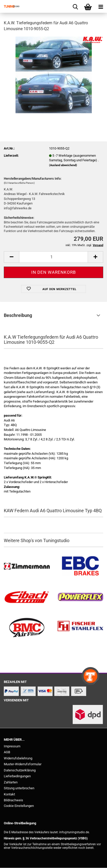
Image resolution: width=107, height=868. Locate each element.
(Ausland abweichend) (63, 165)
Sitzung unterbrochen (19, 788)
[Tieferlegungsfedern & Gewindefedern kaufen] (27, 597)
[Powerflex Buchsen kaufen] (80, 597)
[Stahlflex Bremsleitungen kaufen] (80, 628)
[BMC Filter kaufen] (27, 628)
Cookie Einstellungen (19, 806)
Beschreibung (18, 315)
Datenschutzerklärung (20, 770)
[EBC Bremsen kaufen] (80, 566)
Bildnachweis (13, 800)
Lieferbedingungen (17, 776)
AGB (7, 752)
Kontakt (9, 794)
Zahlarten (11, 782)
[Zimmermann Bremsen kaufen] (27, 566)
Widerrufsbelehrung (18, 758)
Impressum (12, 746)
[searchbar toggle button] (75, 6)
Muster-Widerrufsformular (23, 764)
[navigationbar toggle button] (101, 6)
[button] (11, 257)
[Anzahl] (53, 257)
